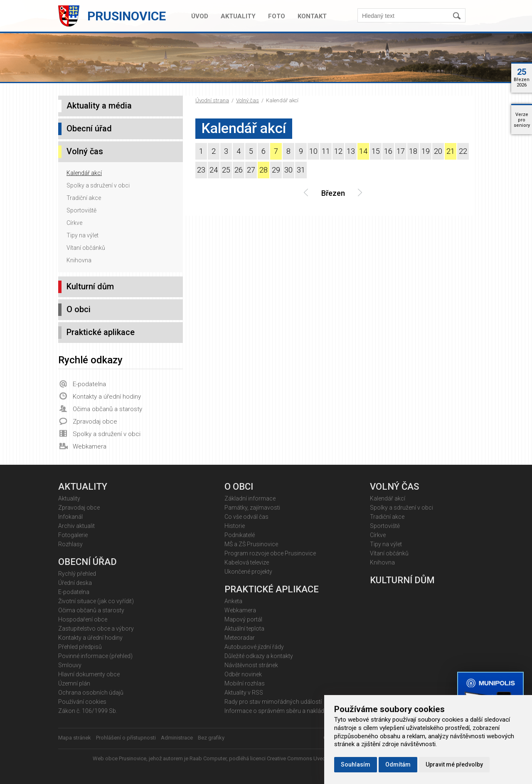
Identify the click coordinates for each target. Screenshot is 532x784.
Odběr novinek (243, 674)
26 (239, 170)
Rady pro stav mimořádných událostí (273, 702)
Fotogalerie (73, 535)
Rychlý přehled (77, 574)
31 (301, 170)
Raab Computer (208, 758)
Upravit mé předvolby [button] (454, 764)
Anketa (233, 601)
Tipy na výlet (83, 235)
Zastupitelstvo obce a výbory (96, 629)
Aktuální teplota (244, 629)
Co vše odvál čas (246, 517)
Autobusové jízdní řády (254, 647)
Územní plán (74, 683)
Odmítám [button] (398, 764)
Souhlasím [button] (356, 764)
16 (388, 151)
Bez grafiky (211, 738)
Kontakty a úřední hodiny (107, 397)
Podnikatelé (240, 535)
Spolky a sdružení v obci (98, 185)
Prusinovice (127, 16)
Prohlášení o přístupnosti (126, 738)
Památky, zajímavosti (252, 508)
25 (226, 170)
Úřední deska (75, 583)
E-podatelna (89, 384)
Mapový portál (243, 619)
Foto (277, 16)
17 (401, 151)
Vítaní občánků (86, 248)
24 (214, 170)
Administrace (177, 738)
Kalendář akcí (84, 173)
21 (451, 151)
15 (376, 151)
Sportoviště (81, 210)
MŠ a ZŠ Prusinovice (251, 544)
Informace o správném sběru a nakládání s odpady (291, 711)
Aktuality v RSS (244, 693)
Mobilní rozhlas (245, 683)
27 (251, 170)
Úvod (200, 16)
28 (264, 170)
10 (313, 151)
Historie (235, 526)
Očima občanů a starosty (107, 409)
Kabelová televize (247, 562)
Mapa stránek (75, 738)
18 (413, 151)
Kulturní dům (90, 286)
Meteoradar (240, 638)
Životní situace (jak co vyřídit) (96, 601)
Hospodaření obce (83, 619)
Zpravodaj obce (95, 422)
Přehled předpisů (80, 647)
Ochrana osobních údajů (91, 693)
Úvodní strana (212, 100)
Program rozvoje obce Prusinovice (270, 553)
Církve (74, 223)
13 (351, 151)
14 (363, 151)
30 (288, 170)
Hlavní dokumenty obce (89, 674)
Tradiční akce (84, 198)
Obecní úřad (89, 128)
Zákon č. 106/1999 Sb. (88, 711)
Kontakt (312, 16)
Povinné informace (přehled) (95, 656)
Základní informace (250, 498)
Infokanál (70, 517)
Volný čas (248, 100)
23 (201, 170)
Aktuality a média (99, 106)
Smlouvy (70, 665)
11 (326, 151)
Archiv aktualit (76, 526)
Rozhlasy (70, 544)
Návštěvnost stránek (251, 665)
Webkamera (90, 446)
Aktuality (238, 16)
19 (426, 151)
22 (463, 151)
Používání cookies (82, 702)
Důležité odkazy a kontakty (259, 656)
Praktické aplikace (101, 332)
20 (438, 151)
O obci (79, 309)
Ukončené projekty (248, 572)
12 (338, 151)
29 (276, 170)
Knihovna (79, 260)
